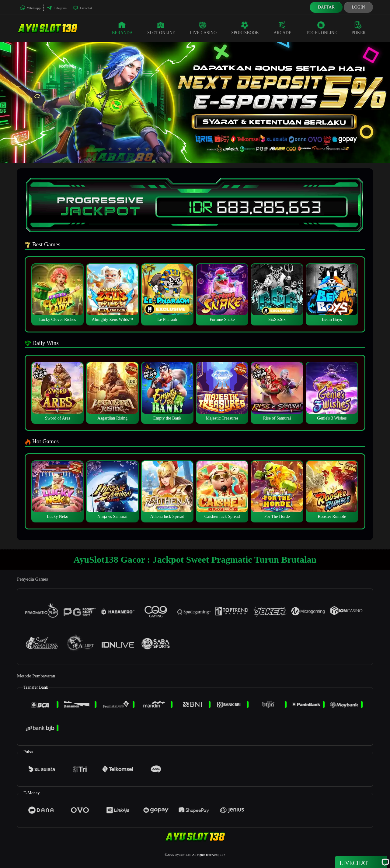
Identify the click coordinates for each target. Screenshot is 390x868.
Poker (359, 28)
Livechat (82, 8)
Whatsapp (30, 8)
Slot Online (161, 28)
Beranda (122, 28)
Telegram (57, 8)
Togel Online (322, 28)
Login (358, 7)
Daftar (326, 7)
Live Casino (203, 28)
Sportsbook (245, 28)
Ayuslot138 (183, 855)
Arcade (283, 28)
